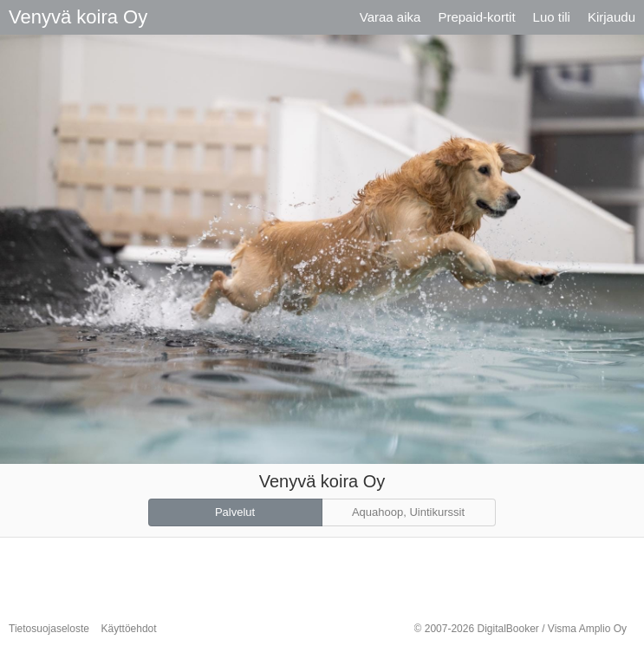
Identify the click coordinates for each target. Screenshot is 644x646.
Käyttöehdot (129, 629)
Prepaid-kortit (476, 17)
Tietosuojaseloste (49, 629)
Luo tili (552, 17)
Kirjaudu (611, 17)
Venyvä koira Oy (78, 17)
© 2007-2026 (520, 629)
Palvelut (235, 512)
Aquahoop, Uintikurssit (408, 512)
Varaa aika (390, 17)
